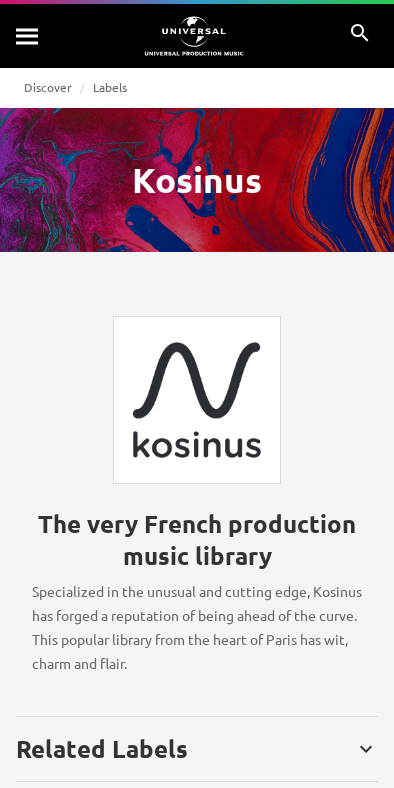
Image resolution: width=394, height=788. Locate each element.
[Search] (28, 36)
